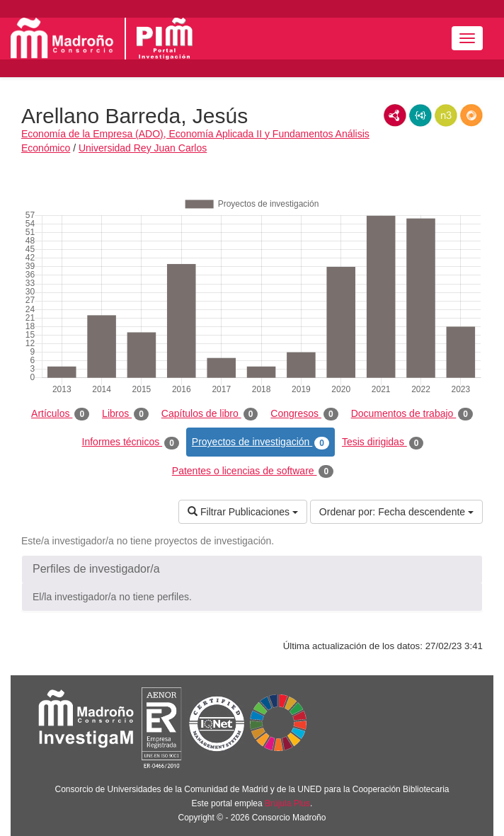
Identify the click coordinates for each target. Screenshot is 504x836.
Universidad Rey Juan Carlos (143, 148)
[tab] (252, 569)
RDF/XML (395, 115)
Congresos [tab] (304, 414)
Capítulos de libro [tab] (210, 414)
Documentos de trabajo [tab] (412, 414)
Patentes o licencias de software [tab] (253, 471)
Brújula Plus (287, 803)
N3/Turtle (446, 115)
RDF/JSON (471, 115)
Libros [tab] (125, 414)
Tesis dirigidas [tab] (383, 442)
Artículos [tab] (60, 414)
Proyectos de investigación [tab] (260, 442)
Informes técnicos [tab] (131, 442)
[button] (252, 569)
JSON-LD (420, 115)
